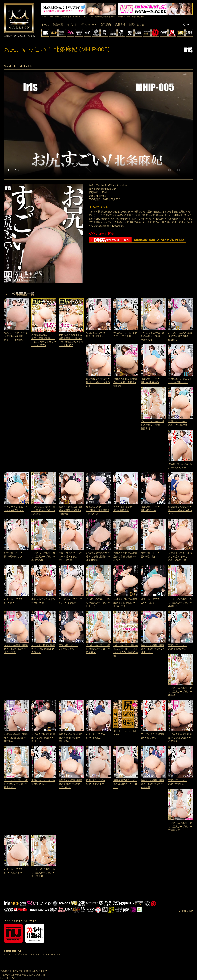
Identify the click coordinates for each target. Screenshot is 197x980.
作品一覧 (58, 24)
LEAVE (12, 978)
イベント (72, 24)
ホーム (45, 24)
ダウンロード (89, 24)
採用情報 (120, 24)
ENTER (4, 978)
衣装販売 (106, 24)
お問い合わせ (137, 24)
